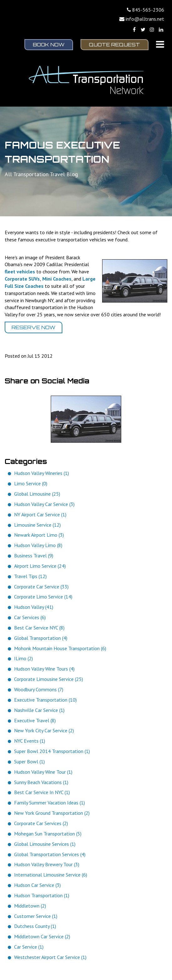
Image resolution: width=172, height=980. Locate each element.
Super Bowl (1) (29, 761)
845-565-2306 (148, 10)
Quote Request (115, 45)
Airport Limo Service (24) (40, 566)
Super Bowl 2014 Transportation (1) (52, 751)
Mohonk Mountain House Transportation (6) (60, 648)
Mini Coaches (57, 279)
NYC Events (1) (30, 741)
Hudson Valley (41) (34, 607)
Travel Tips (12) (30, 576)
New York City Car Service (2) (44, 730)
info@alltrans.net (145, 19)
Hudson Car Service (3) (37, 885)
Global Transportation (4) (41, 638)
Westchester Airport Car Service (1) (50, 957)
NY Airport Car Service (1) (40, 514)
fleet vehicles (20, 271)
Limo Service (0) (31, 483)
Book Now (49, 45)
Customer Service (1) (36, 916)
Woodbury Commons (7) (39, 689)
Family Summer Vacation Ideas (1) (50, 803)
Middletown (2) (30, 906)
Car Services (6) (30, 617)
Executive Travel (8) (35, 720)
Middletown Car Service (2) (42, 936)
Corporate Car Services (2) (41, 823)
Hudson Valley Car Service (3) (44, 504)
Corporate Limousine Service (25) (49, 679)
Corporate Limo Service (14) (43, 597)
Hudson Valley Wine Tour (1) (43, 772)
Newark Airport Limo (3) (39, 535)
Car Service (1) (29, 947)
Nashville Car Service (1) (39, 710)
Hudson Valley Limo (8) (38, 545)
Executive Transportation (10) (45, 700)
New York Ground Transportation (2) (52, 813)
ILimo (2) (23, 658)
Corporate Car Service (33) (41, 587)
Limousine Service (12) (37, 525)
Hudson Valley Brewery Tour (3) (47, 864)
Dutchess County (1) (35, 926)
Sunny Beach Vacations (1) (41, 782)
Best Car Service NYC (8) (39, 628)
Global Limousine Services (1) (45, 844)
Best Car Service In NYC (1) (42, 792)
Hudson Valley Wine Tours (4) (44, 669)
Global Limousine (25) (37, 494)
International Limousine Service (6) (51, 875)
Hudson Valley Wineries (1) (42, 473)
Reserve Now (34, 327)
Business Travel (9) (34, 556)
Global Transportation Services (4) (50, 854)
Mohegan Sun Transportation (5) (48, 834)
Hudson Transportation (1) (42, 895)
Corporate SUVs (22, 279)
